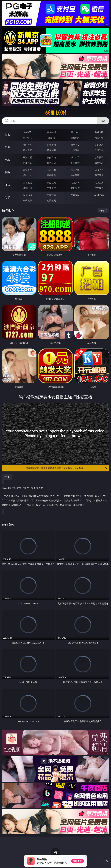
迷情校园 (28, 188)
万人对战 (75, 132)
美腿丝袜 (28, 175)
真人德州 (51, 132)
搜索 (103, 121)
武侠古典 (99, 183)
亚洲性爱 (28, 157)
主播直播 (75, 150)
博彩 (8, 135)
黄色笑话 (75, 188)
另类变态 (99, 163)
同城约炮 (28, 195)
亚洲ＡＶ (28, 145)
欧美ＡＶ (75, 145)
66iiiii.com (55, 113)
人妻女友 (75, 183)
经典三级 (51, 163)
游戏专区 (99, 132)
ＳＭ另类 (99, 150)
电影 (8, 160)
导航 (8, 197)
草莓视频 (75, 195)
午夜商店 (51, 195)
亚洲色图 (51, 170)
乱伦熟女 (75, 163)
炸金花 (51, 138)
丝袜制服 (51, 150)
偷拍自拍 (51, 157)
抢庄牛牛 (99, 138)
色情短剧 (51, 200)
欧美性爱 (99, 157)
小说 (8, 185)
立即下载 (78, 861)
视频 (8, 147)
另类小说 (51, 188)
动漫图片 (99, 170)
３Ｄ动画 (99, 145)
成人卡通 (75, 157)
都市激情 (28, 183)
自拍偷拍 (51, 145)
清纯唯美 (51, 175)
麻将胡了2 (28, 138)
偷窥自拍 (28, 170)
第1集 (7, 477)
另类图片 (99, 175)
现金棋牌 (75, 138)
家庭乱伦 (51, 183)
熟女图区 (75, 175)
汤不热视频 (99, 195)
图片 (8, 172)
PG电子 (27, 132)
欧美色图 (75, 170)
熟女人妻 (28, 150)
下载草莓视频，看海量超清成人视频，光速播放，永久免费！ (67, 468)
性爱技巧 (99, 188)
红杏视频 (28, 200)
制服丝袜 (28, 163)
